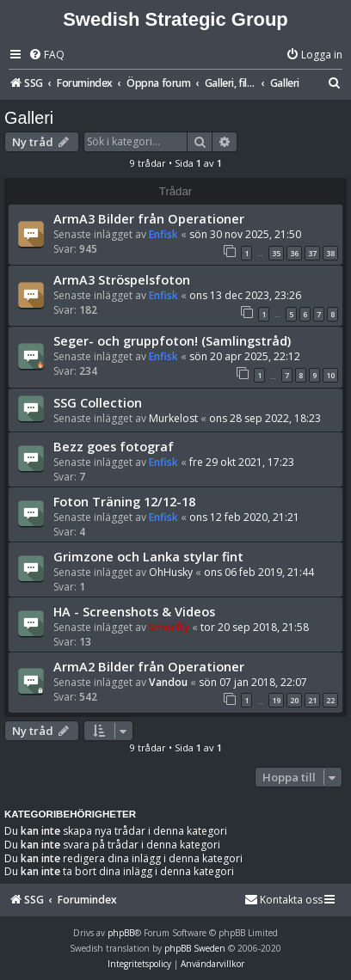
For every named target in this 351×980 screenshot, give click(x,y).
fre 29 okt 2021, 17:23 (242, 462)
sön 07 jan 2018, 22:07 (253, 682)
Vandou (168, 682)
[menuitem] (46, 55)
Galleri (29, 118)
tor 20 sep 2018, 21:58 (255, 627)
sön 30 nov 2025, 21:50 (245, 234)
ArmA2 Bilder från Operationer (149, 666)
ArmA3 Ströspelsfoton (122, 279)
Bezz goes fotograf (114, 446)
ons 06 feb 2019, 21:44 (259, 572)
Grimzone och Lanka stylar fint (148, 556)
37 (312, 253)
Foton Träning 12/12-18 (124, 501)
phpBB (121, 933)
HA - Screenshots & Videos (134, 611)
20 (294, 700)
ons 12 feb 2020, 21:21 (244, 517)
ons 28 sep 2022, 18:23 (265, 418)
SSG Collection (98, 402)
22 (330, 700)
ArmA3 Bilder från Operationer (149, 218)
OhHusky (171, 572)
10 (330, 375)
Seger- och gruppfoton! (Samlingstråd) (172, 340)
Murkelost (173, 418)
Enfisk (163, 234)
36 (294, 253)
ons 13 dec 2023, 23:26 (245, 295)
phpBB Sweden (195, 948)
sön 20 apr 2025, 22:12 (245, 356)
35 (276, 253)
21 (312, 700)
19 (276, 700)
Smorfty (169, 627)
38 (330, 253)
